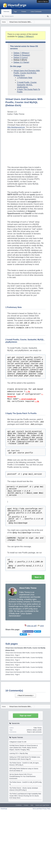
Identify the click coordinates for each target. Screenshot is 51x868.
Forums (24, 12)
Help (32, 805)
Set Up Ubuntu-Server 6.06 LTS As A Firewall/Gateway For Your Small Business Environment (23, 776)
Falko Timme (38, 728)
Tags (15, 12)
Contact (26, 805)
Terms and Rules (37, 809)
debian (35, 730)
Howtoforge (4, 809)
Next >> (38, 577)
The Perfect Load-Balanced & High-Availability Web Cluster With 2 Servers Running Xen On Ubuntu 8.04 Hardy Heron (25, 796)
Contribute (19, 805)
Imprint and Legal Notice (42, 805)
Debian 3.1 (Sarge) (21, 62)
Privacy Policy (46, 809)
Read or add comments (34, 732)
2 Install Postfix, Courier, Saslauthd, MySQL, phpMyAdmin (27, 85)
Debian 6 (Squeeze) (22, 55)
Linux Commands (36, 12)
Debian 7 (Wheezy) (26, 36)
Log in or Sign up (43, 1)
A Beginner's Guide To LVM (18, 742)
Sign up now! (25, 716)
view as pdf (32, 626)
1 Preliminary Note (25, 78)
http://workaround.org (16, 127)
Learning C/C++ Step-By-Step (19, 753)
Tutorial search (9, 16)
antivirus (29, 730)
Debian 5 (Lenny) (21, 58)
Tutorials (6, 12)
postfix (40, 730)
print (42, 626)
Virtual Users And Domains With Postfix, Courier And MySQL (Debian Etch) (27, 73)
